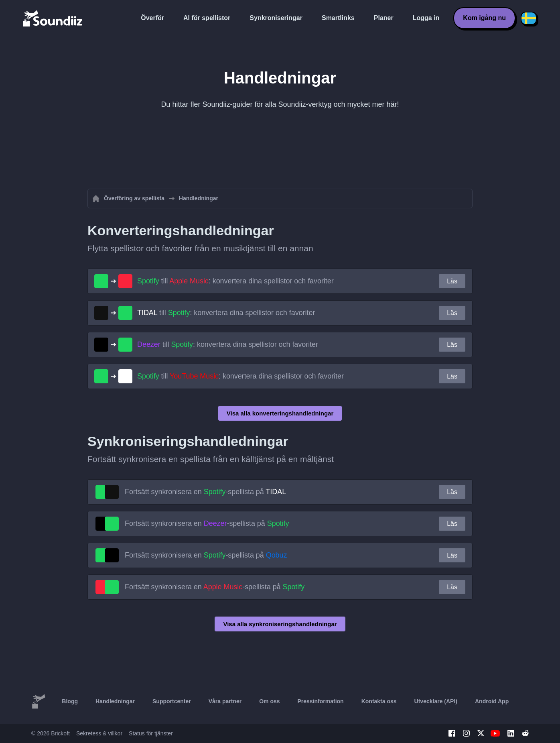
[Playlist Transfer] (53, 18)
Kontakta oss (379, 701)
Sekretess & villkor (99, 733)
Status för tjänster (151, 733)
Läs (452, 281)
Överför (152, 18)
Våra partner (225, 701)
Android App (492, 701)
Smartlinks (338, 18)
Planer (384, 18)
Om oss (269, 701)
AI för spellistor (207, 18)
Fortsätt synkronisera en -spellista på (205, 492)
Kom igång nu (484, 18)
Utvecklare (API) (436, 701)
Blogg (70, 701)
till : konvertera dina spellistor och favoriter (235, 281)
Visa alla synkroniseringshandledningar (280, 624)
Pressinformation (321, 701)
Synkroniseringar (276, 18)
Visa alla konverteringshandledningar (280, 413)
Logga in (426, 18)
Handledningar (115, 701)
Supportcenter (172, 701)
